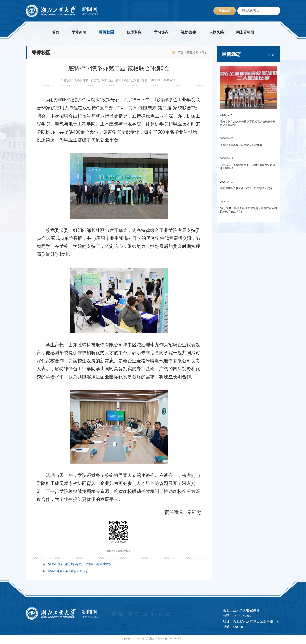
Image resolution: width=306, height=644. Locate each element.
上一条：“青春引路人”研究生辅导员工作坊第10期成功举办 (74, 566)
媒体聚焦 (134, 32)
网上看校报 (245, 32)
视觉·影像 (189, 32)
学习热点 (161, 32)
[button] (272, 54)
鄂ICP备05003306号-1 (171, 640)
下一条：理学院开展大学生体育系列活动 (62, 573)
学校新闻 (79, 32)
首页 (55, 32)
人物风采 (216, 32)
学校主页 (225, 11)
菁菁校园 (106, 32)
